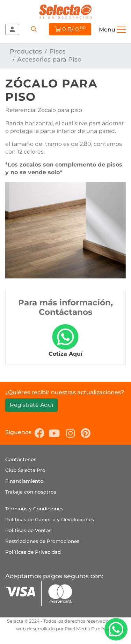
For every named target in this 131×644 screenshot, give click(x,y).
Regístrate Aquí (31, 405)
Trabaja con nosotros (31, 492)
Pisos (57, 51)
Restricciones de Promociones (42, 541)
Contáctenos (21, 459)
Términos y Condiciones (34, 509)
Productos (26, 51)
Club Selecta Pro (25, 470)
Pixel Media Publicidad (90, 629)
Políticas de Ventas (28, 530)
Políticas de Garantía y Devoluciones (50, 519)
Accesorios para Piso (49, 59)
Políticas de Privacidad (33, 552)
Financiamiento (24, 481)
